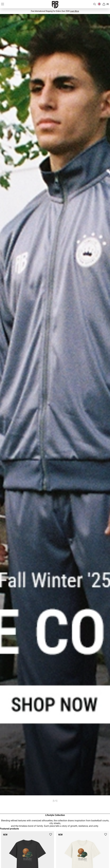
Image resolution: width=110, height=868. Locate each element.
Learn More (75, 11)
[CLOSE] (105, 11)
